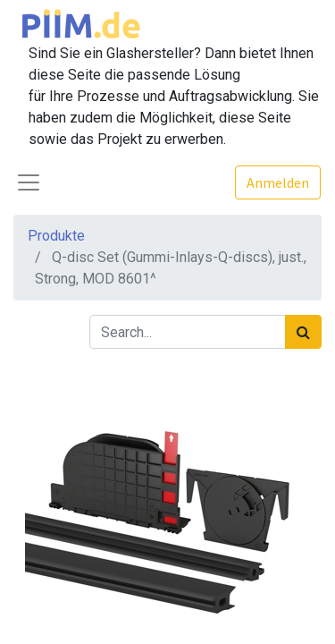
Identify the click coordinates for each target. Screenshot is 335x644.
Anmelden (278, 182)
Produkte (56, 236)
